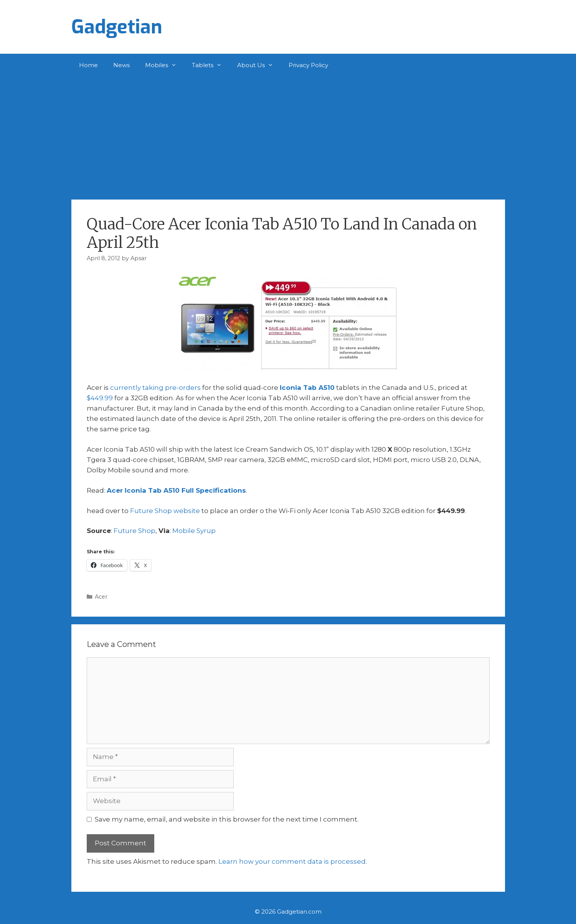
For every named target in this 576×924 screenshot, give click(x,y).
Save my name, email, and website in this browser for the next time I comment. (227, 819)
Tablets (211, 65)
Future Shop (135, 531)
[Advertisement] (288, 134)
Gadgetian (117, 27)
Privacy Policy (308, 65)
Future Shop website (165, 511)
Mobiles (165, 65)
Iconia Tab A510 (307, 388)
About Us (259, 65)
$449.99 (100, 398)
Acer (101, 597)
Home (88, 65)
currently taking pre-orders (155, 388)
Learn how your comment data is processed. (293, 861)
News (121, 65)
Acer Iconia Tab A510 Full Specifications (176, 490)
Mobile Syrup (194, 531)
